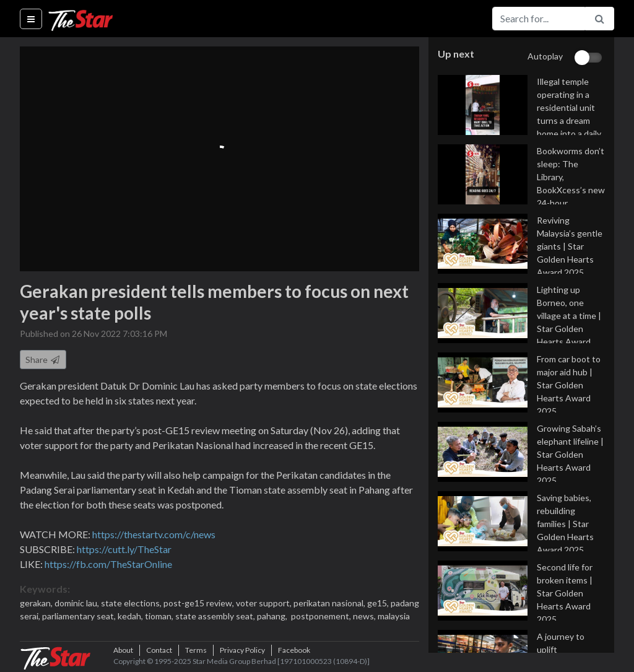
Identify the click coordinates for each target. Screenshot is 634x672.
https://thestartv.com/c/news (154, 534)
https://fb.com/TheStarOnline (108, 564)
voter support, (265, 603)
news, (365, 616)
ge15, (379, 603)
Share (43, 360)
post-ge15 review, (200, 603)
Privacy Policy (242, 650)
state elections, (132, 603)
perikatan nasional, (330, 603)
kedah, (131, 616)
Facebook (294, 650)
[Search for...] (539, 19)
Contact (159, 650)
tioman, (160, 616)
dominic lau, (78, 603)
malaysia (394, 616)
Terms (196, 650)
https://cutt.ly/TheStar (124, 549)
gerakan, (37, 603)
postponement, (321, 616)
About (123, 650)
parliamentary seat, (80, 616)
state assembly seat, (216, 616)
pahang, (273, 616)
